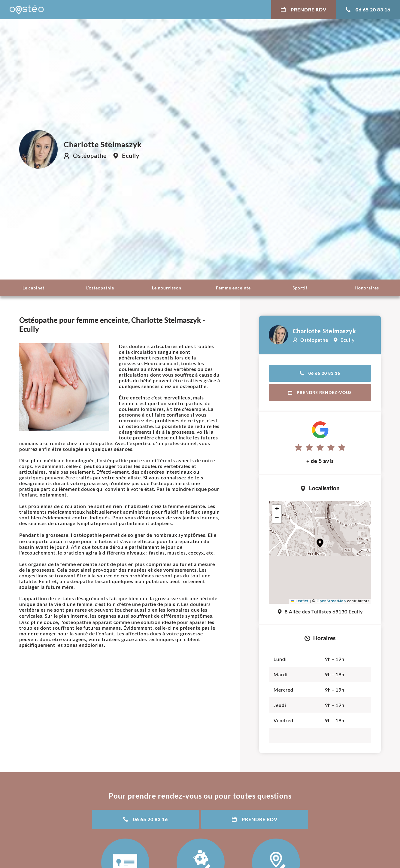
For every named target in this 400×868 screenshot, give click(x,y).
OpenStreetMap (331, 601)
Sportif (300, 288)
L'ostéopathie (100, 288)
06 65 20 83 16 (368, 9)
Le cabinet (33, 288)
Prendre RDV (304, 9)
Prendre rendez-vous (320, 392)
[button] (320, 543)
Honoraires (367, 288)
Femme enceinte (233, 288)
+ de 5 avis (320, 461)
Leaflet (300, 601)
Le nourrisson (167, 288)
